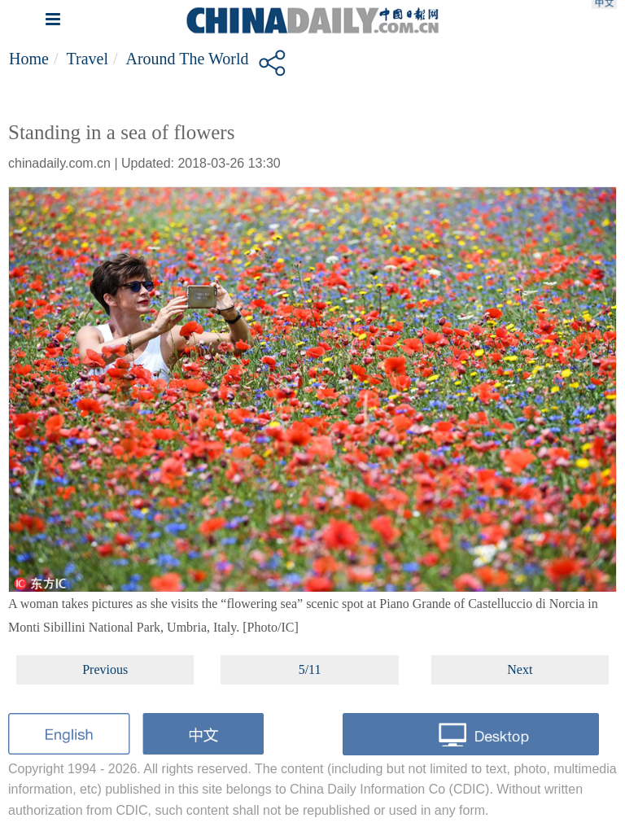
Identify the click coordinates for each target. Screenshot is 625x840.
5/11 (310, 669)
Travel (87, 59)
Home (29, 59)
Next (520, 669)
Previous (105, 669)
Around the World (188, 59)
